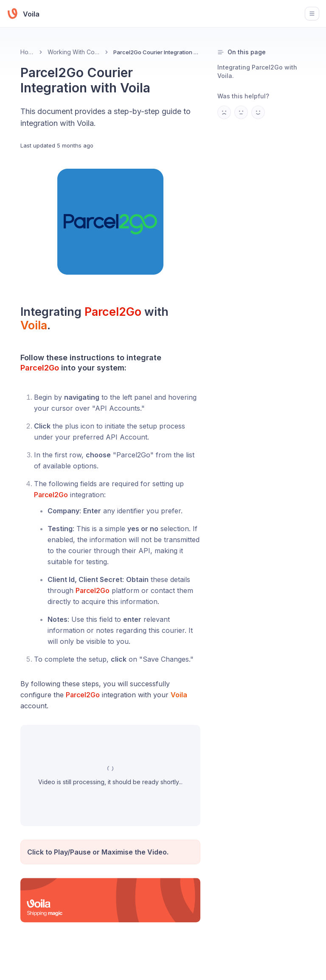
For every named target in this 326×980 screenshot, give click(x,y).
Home (27, 52)
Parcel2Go (113, 312)
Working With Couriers (73, 52)
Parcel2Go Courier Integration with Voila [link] (157, 52)
